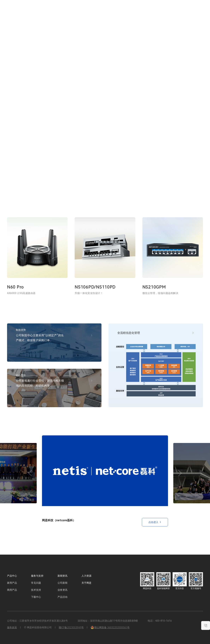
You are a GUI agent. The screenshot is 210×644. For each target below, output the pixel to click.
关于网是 (163, 11)
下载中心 (36, 597)
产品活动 (62, 597)
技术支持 (36, 590)
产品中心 (12, 576)
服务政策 (12, 627)
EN (192, 11)
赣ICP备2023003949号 (71, 627)
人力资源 (149, 11)
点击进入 (155, 522)
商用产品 (12, 590)
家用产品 (12, 583)
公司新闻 (62, 583)
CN (186, 11)
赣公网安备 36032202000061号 (110, 627)
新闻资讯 (136, 11)
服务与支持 (121, 11)
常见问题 (36, 583)
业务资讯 (62, 590)
